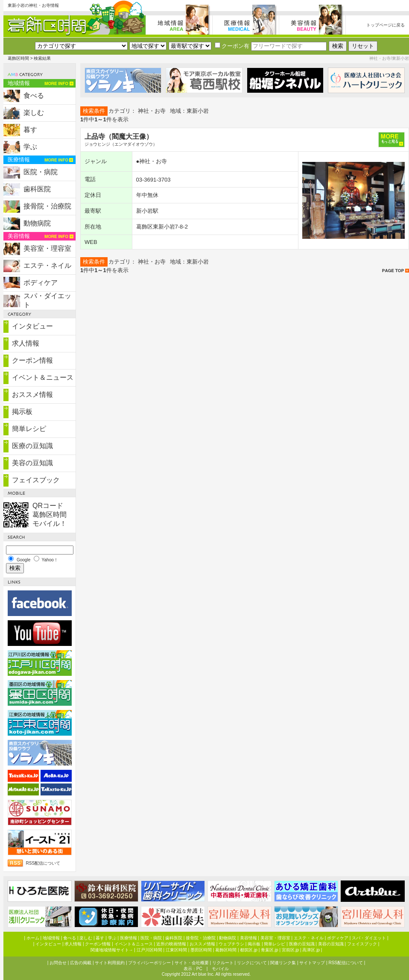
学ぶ (30, 147)
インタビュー (32, 326)
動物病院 (37, 223)
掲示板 (22, 412)
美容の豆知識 (32, 463)
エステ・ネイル (47, 266)
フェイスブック (36, 480)
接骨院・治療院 (47, 206)
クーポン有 (232, 46)
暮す (30, 130)
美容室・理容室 (47, 248)
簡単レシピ (29, 429)
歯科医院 (37, 189)
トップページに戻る (386, 25)
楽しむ (34, 113)
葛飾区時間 (18, 58)
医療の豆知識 (32, 446)
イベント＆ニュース (43, 377)
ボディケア (41, 283)
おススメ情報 (32, 395)
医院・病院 (41, 172)
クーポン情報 (32, 360)
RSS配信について (43, 863)
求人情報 (26, 343)
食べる (34, 95)
